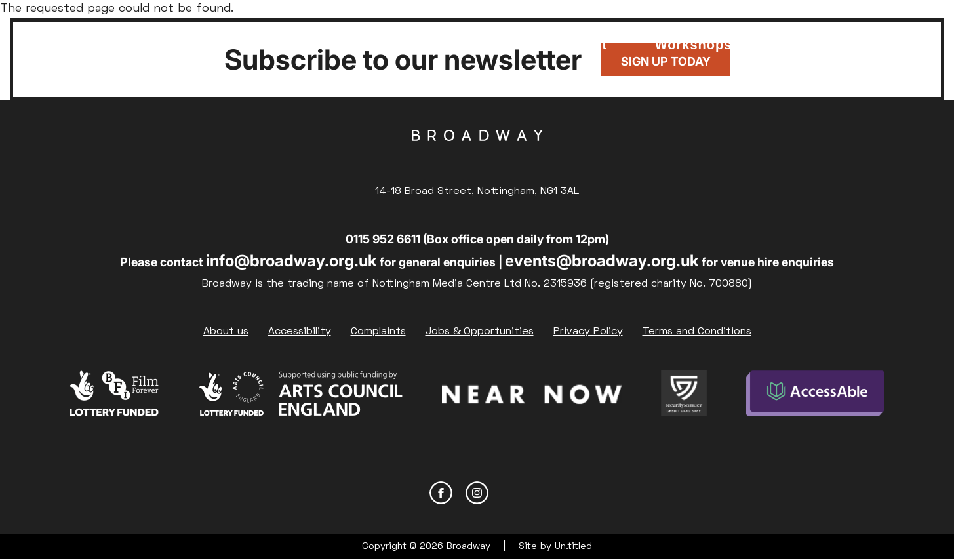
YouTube (513, 493)
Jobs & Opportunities (480, 332)
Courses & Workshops (694, 38)
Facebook (441, 493)
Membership (247, 31)
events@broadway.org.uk (602, 261)
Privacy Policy (588, 332)
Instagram (477, 493)
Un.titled (573, 547)
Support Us (329, 38)
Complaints (378, 332)
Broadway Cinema (477, 156)
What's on (148, 38)
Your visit (593, 38)
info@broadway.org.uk (291, 261)
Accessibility (300, 332)
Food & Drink (415, 38)
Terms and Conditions (697, 332)
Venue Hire (513, 38)
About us (226, 332)
